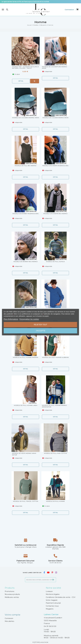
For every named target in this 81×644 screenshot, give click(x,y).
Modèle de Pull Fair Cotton (55, 453)
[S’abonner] (53, 580)
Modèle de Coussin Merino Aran (55, 118)
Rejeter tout (40, 325)
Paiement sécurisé (53, 603)
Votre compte (13, 615)
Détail (21, 81)
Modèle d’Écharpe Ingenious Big (55, 166)
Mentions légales (53, 594)
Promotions (10, 591)
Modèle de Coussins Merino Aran (26, 118)
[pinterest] (52, 573)
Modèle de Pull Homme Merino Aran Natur (54, 406)
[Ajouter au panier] (35, 81)
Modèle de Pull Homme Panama (26, 357)
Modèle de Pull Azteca (55, 262)
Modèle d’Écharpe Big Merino (55, 214)
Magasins (50, 609)
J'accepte (41, 331)
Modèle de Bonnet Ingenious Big (26, 214)
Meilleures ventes (12, 597)
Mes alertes (9, 621)
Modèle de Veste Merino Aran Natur (24, 454)
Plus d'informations (11, 319)
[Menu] (3, 10)
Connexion (9, 618)
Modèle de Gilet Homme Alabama (55, 357)
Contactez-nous (52, 606)
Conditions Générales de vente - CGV (61, 597)
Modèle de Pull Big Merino (26, 166)
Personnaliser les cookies (29, 319)
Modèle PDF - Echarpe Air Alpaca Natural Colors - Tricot (25, 68)
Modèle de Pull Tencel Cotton (26, 501)
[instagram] (56, 573)
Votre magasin (52, 600)
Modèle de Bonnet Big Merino (26, 262)
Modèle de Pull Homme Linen (26, 405)
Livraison (49, 591)
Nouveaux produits (12, 594)
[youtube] (48, 573)
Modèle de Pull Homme (55, 501)
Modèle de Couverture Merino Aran (54, 68)
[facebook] (44, 573)
